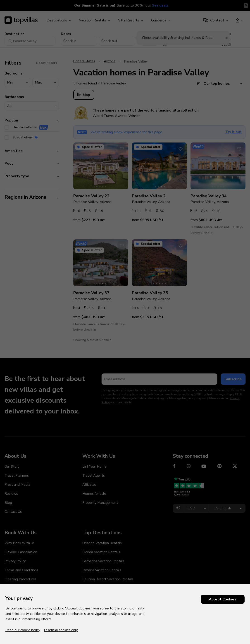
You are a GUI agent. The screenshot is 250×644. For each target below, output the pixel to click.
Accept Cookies (223, 599)
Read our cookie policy (23, 630)
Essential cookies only (61, 630)
